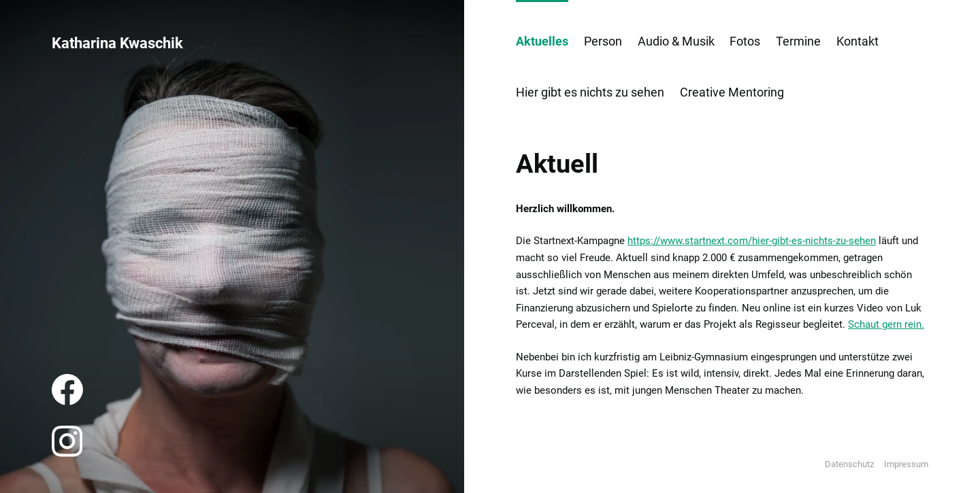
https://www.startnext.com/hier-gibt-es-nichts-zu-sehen (752, 241)
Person (603, 41)
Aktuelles (542, 41)
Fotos (745, 41)
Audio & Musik (676, 41)
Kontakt (857, 41)
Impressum (906, 464)
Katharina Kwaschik (117, 43)
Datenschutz (849, 464)
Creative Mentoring (732, 92)
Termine (798, 41)
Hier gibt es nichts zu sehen (590, 92)
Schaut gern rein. (886, 324)
